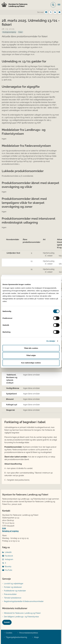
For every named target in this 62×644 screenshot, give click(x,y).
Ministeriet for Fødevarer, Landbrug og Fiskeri (22, 613)
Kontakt (7, 622)
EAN (4, 528)
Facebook (9, 556)
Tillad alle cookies (31, 348)
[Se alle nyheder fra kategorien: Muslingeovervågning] (9, 32)
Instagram (9, 559)
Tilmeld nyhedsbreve (13, 598)
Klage (36, 637)
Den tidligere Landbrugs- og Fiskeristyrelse (21, 617)
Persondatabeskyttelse (29, 633)
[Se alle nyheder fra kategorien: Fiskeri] (20, 32)
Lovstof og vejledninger (14, 584)
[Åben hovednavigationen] (60, 5)
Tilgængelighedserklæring (16, 637)
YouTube (8, 570)
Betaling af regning (10, 531)
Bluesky (8, 567)
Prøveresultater (10, 594)
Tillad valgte (31, 355)
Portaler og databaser (13, 587)
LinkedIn (8, 552)
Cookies (9, 633)
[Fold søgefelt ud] (53, 5)
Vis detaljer (51, 341)
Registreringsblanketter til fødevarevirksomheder (24, 601)
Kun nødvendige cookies (31, 363)
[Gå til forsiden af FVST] (14, 5)
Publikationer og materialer (15, 591)
